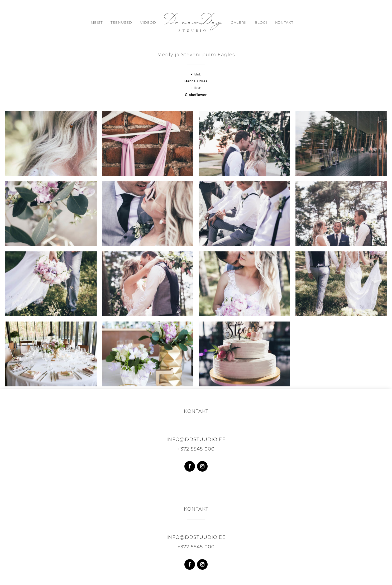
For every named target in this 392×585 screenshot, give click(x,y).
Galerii (243, 23)
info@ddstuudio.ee (196, 439)
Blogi (265, 23)
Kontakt (289, 23)
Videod (144, 23)
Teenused (117, 23)
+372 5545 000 (196, 449)
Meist (92, 23)
